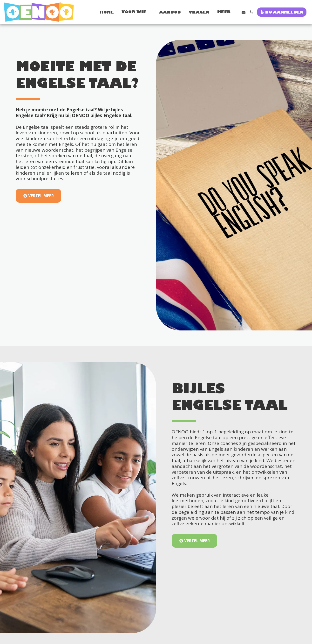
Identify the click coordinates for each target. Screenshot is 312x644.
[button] (106, 12)
